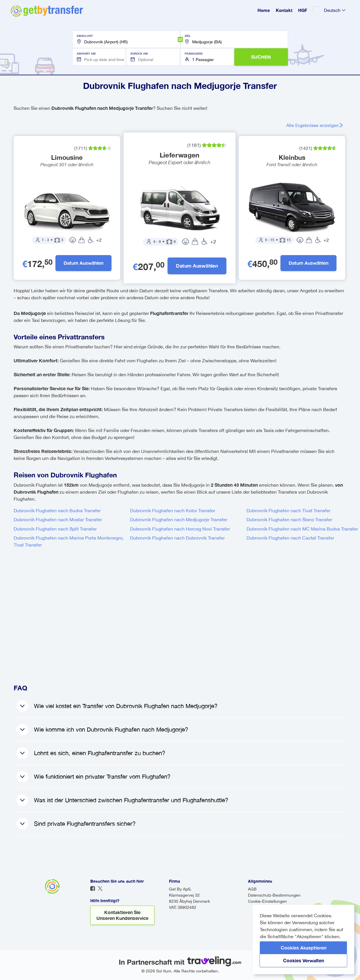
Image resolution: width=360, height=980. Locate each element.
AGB (252, 889)
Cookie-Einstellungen (267, 901)
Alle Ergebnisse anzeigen (315, 125)
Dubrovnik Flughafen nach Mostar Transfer (58, 520)
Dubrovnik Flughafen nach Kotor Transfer (173, 510)
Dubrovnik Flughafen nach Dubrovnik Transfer (177, 538)
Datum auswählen (83, 263)
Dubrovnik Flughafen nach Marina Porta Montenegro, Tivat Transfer (69, 542)
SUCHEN (261, 57)
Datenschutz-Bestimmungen (274, 895)
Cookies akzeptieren (304, 948)
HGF (303, 10)
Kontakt (284, 10)
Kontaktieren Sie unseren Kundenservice (122, 915)
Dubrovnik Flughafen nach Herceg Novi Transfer (180, 529)
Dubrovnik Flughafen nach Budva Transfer (57, 510)
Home (264, 10)
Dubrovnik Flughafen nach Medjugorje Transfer (179, 520)
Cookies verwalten (304, 960)
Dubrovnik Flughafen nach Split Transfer (55, 529)
